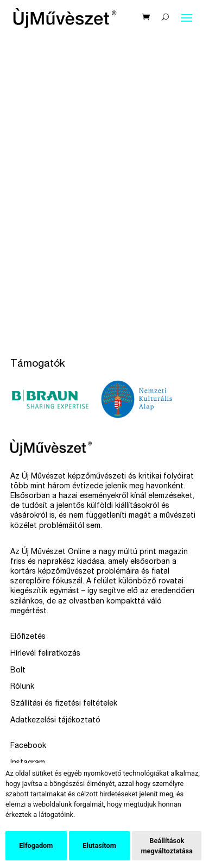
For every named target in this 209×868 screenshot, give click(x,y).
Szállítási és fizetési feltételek (64, 704)
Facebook (28, 746)
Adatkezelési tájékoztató (55, 721)
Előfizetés (28, 637)
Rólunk (22, 687)
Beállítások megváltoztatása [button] (167, 846)
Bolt (18, 671)
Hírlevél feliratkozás (45, 654)
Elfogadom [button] (36, 845)
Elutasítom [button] (99, 845)
